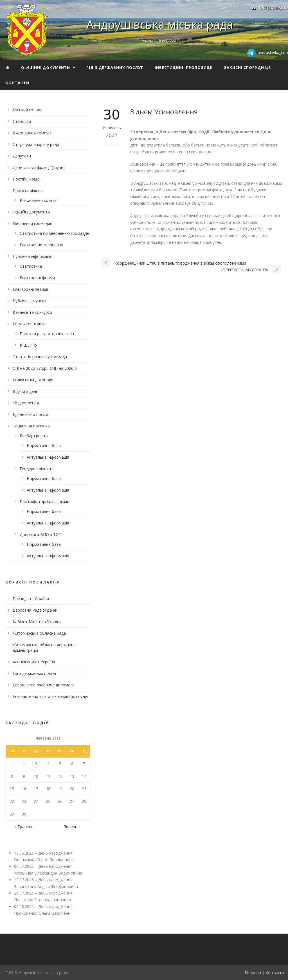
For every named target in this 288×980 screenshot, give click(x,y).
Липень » (72, 827)
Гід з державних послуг (115, 67)
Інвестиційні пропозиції (184, 67)
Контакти (17, 83)
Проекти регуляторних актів (47, 334)
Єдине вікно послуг (31, 414)
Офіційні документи (46, 67)
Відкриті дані (25, 391)
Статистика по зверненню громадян (54, 233)
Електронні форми (37, 278)
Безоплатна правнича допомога (44, 685)
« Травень (24, 827)
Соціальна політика (31, 426)
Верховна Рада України (35, 610)
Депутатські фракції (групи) (39, 167)
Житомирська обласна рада (39, 633)
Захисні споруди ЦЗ (247, 67)
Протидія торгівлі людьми (44, 502)
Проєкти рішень (28, 191)
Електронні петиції (30, 289)
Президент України (31, 599)
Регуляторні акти (29, 324)
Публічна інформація (32, 256)
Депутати (22, 156)
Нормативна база (44, 446)
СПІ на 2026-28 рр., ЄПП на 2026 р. (45, 368)
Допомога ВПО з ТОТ (40, 534)
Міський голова (28, 110)
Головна (253, 973)
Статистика (31, 266)
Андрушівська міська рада (160, 24)
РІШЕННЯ (29, 345)
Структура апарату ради (36, 144)
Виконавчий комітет (32, 133)
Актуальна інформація (48, 457)
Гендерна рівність (37, 469)
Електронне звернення (41, 245)
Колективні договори (33, 380)
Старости (22, 121)
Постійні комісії (27, 179)
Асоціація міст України (34, 662)
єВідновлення (26, 403)
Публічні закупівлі (29, 301)
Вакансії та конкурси (32, 312)
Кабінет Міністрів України (37, 622)
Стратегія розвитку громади (40, 357)
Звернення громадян (32, 223)
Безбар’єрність (34, 436)
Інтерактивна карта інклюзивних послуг (51, 696)
